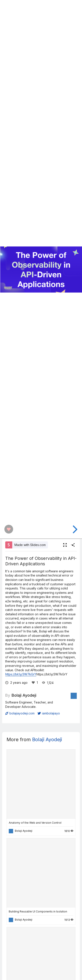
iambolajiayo (49, 713)
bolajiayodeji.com (20, 713)
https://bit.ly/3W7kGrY (21, 674)
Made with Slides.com (30, 545)
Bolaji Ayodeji (24, 695)
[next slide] (74, 529)
